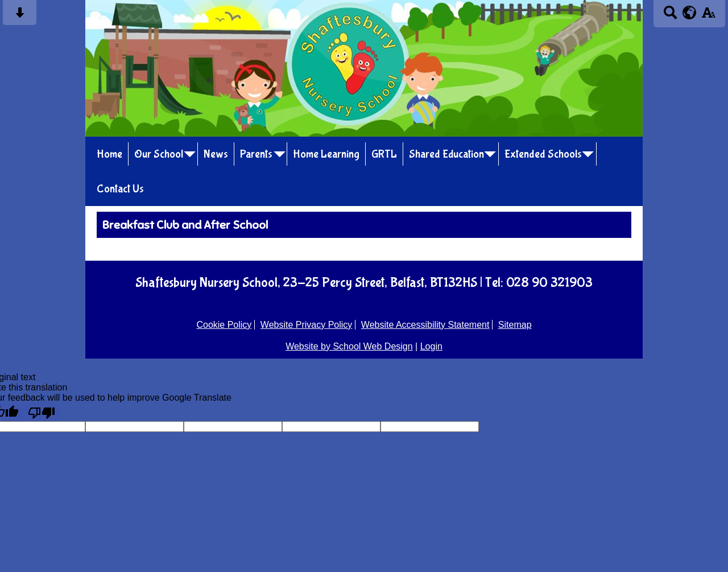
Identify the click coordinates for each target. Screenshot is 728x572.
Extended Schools (543, 154)
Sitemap (515, 325)
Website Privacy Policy (307, 325)
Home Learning (326, 154)
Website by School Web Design (349, 346)
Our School (159, 154)
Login (431, 346)
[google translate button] (690, 13)
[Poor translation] (42, 412)
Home (109, 154)
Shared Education (446, 154)
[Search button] (670, 16)
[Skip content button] (20, 16)
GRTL (384, 154)
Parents (256, 154)
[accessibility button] (708, 16)
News (216, 154)
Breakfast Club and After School (185, 225)
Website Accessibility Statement (425, 325)
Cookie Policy (224, 325)
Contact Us (120, 189)
